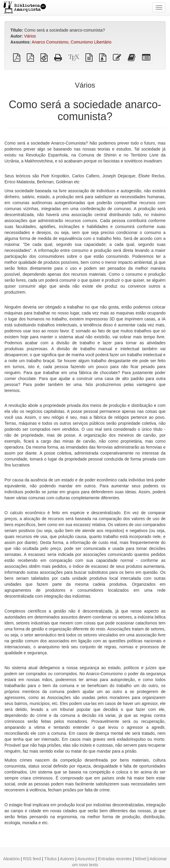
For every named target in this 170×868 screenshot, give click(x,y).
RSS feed (32, 859)
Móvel (141, 859)
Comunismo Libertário (91, 42)
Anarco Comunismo (50, 42)
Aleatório (11, 859)
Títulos (50, 859)
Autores (67, 859)
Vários (30, 36)
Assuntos (86, 859)
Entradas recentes (115, 859)
